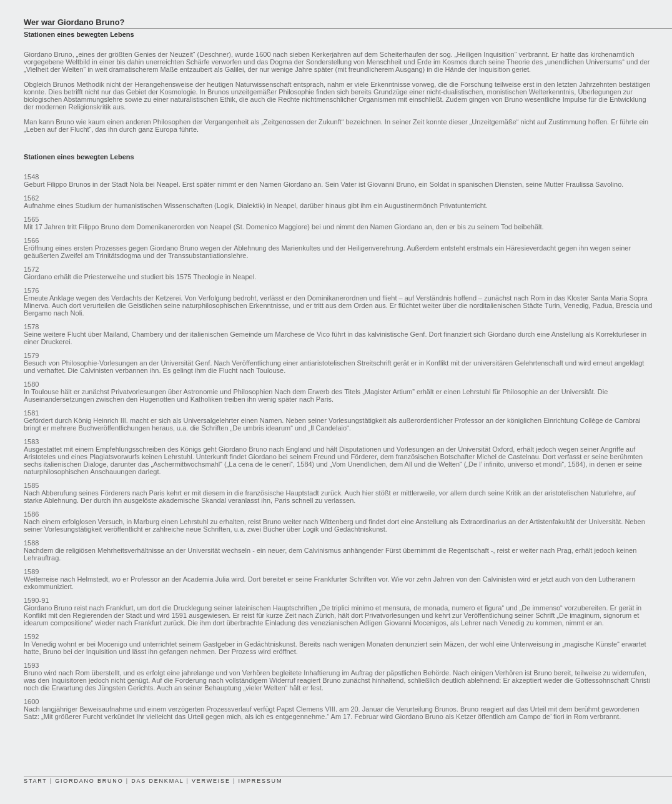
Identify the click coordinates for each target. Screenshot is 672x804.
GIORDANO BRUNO (89, 781)
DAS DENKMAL (157, 781)
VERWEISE (211, 781)
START (36, 781)
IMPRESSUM (260, 781)
